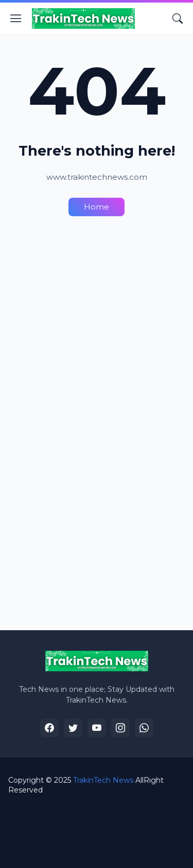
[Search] (178, 18)
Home (97, 207)
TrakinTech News (103, 780)
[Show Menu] (16, 18)
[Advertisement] (97, 328)
